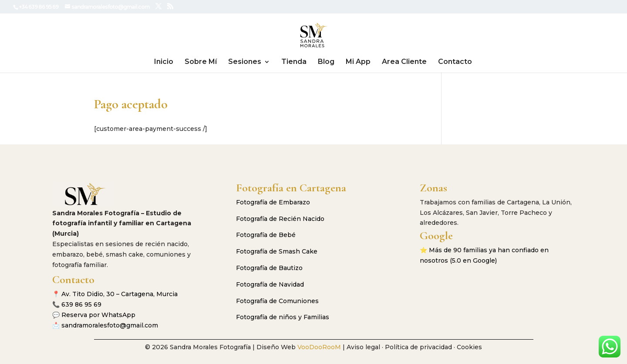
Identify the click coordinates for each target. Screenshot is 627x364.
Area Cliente (404, 62)
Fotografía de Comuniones (277, 301)
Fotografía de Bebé (266, 235)
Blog (326, 62)
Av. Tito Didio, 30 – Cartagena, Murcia (120, 294)
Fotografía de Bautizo (269, 268)
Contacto (455, 62)
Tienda (294, 62)
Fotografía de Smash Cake (277, 251)
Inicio (164, 62)
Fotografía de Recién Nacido (280, 219)
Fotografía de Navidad (270, 284)
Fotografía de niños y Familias (283, 317)
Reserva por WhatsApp (98, 315)
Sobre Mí (201, 62)
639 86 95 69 (81, 304)
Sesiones (245, 62)
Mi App (358, 62)
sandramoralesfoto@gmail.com (110, 325)
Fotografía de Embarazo (273, 202)
